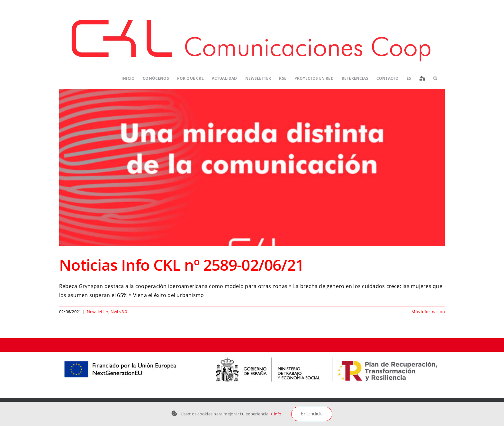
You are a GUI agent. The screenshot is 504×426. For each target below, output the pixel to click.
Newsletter (98, 312)
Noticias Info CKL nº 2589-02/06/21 (182, 265)
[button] (435, 79)
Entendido (312, 414)
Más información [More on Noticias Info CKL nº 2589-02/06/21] (428, 312)
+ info (276, 414)
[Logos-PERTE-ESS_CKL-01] (252, 354)
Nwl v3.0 (119, 312)
